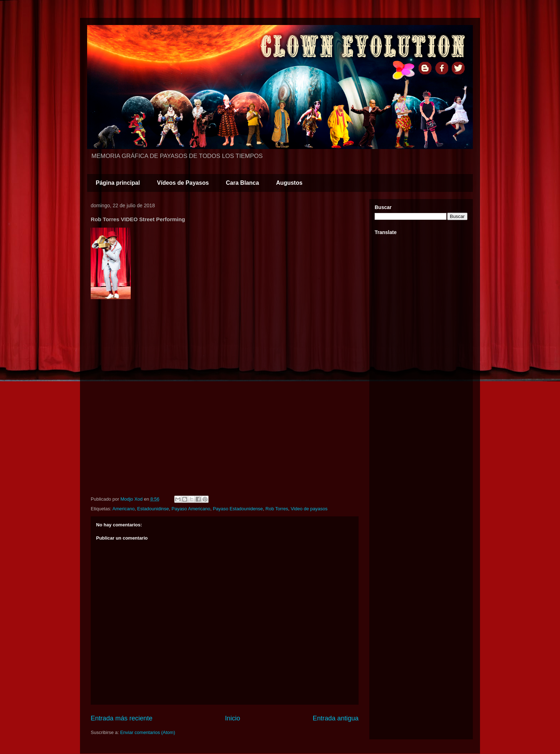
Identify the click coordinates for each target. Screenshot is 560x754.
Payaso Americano (191, 509)
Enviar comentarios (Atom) (147, 732)
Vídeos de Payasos (183, 183)
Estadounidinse (153, 509)
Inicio (232, 718)
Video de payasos (309, 509)
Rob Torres (277, 509)
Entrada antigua (336, 718)
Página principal (118, 183)
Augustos (289, 183)
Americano (124, 509)
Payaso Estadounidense (238, 509)
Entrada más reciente (122, 718)
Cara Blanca (243, 183)
